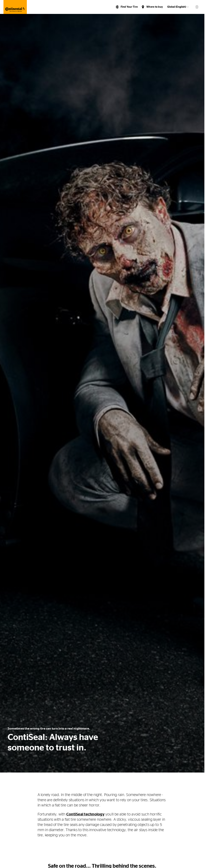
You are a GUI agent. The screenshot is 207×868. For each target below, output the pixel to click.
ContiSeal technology (85, 814)
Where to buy (155, 7)
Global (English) (177, 7)
